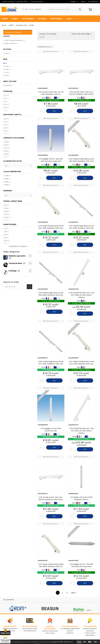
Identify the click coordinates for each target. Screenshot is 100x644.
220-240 (9, 85)
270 (7, 145)
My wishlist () (93, 1)
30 (7, 241)
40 (7, 128)
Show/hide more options (18, 246)
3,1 (7, 105)
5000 (8, 185)
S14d (8, 66)
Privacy (47, 642)
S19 (7, 76)
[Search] (65, 9)
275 (7, 148)
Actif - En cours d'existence (15, 40)
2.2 (7, 95)
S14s (8, 69)
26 (7, 232)
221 (7, 205)
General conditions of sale (33, 642)
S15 (7, 72)
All (6, 63)
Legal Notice (19, 642)
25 (7, 119)
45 (7, 131)
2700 (8, 176)
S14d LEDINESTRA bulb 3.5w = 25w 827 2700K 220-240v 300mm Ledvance (81, 295)
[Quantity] (42, 111)
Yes (8, 53)
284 (7, 208)
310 (7, 214)
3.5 (7, 108)
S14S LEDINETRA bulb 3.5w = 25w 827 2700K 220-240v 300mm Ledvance (81, 431)
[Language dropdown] (74, 2)
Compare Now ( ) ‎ (45, 47)
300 (7, 151)
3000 (8, 179)
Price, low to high (85, 34)
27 (7, 122)
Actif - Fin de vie (11, 43)
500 (8, 217)
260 (7, 142)
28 (7, 235)
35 (7, 125)
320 (7, 154)
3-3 (7, 98)
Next (74, 593)
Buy (54, 111)
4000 (8, 182)
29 (7, 238)
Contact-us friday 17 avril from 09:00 (15, 1)
